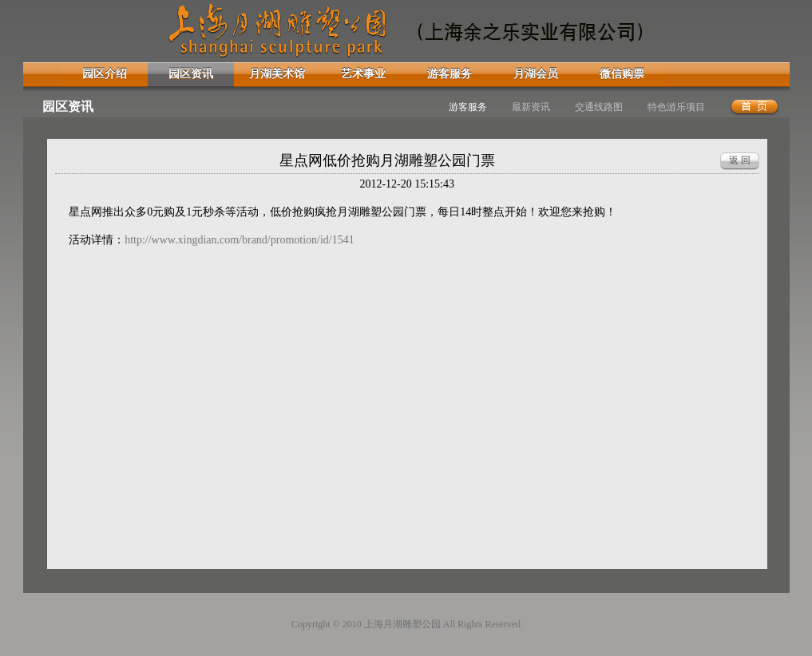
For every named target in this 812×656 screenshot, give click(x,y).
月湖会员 (536, 74)
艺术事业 (363, 74)
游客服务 (450, 74)
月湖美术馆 (277, 74)
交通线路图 (599, 107)
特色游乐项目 (676, 107)
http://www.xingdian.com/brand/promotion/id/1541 (240, 240)
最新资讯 (531, 107)
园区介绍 (105, 74)
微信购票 (622, 74)
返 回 (740, 160)
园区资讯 (191, 74)
